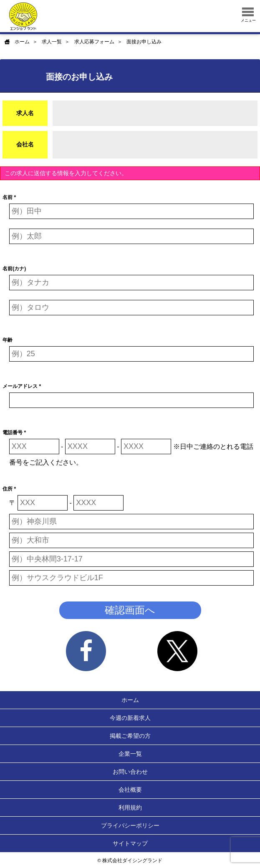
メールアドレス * (22, 386)
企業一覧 (130, 754)
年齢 (8, 340)
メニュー (248, 15)
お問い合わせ (130, 772)
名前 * (9, 197)
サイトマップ (130, 843)
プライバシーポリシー (130, 825)
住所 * (9, 489)
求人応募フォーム (94, 42)
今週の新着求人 (130, 718)
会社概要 (130, 790)
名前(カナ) (14, 269)
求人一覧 (52, 42)
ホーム (22, 42)
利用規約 (130, 808)
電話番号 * (14, 433)
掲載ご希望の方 (130, 736)
